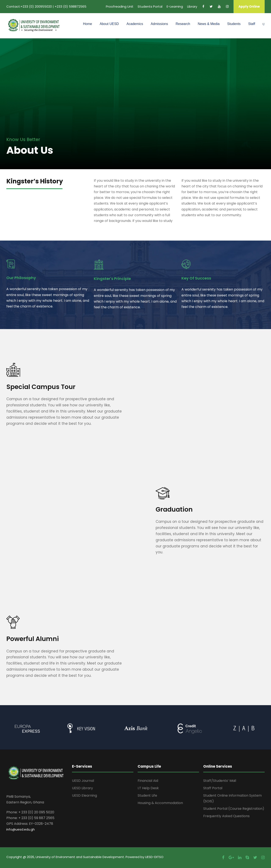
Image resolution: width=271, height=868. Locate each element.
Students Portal (150, 6)
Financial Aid (148, 781)
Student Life (147, 795)
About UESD (109, 24)
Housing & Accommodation (160, 803)
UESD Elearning (84, 795)
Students (234, 24)
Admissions (159, 24)
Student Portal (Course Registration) (234, 809)
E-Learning (175, 6)
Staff (252, 24)
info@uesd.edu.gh (21, 829)
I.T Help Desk (148, 788)
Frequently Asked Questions (226, 816)
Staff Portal (213, 788)
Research (183, 24)
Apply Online (249, 6)
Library (192, 6)
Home (88, 24)
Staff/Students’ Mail (220, 781)
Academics (135, 24)
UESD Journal (83, 781)
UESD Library (82, 788)
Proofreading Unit (120, 6)
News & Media (209, 24)
